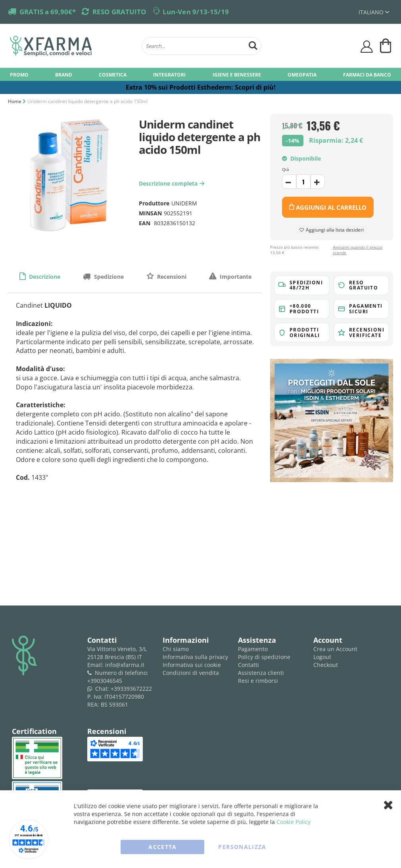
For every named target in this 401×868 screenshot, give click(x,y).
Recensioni (171, 277)
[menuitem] (19, 74)
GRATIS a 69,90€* (48, 12)
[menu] (200, 74)
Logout (322, 657)
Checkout (326, 665)
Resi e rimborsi (258, 681)
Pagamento (253, 649)
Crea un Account (335, 649)
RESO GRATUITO (119, 12)
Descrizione (44, 277)
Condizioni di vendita (191, 673)
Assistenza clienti (261, 673)
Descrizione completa (173, 183)
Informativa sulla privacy (195, 657)
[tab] (40, 276)
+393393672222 (131, 689)
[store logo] (72, 46)
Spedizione (108, 277)
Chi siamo (176, 649)
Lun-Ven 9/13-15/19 (196, 12)
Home (15, 101)
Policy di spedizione (264, 657)
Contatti (248, 665)
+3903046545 (105, 681)
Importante (235, 277)
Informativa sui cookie (192, 665)
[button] (374, 12)
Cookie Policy (294, 822)
